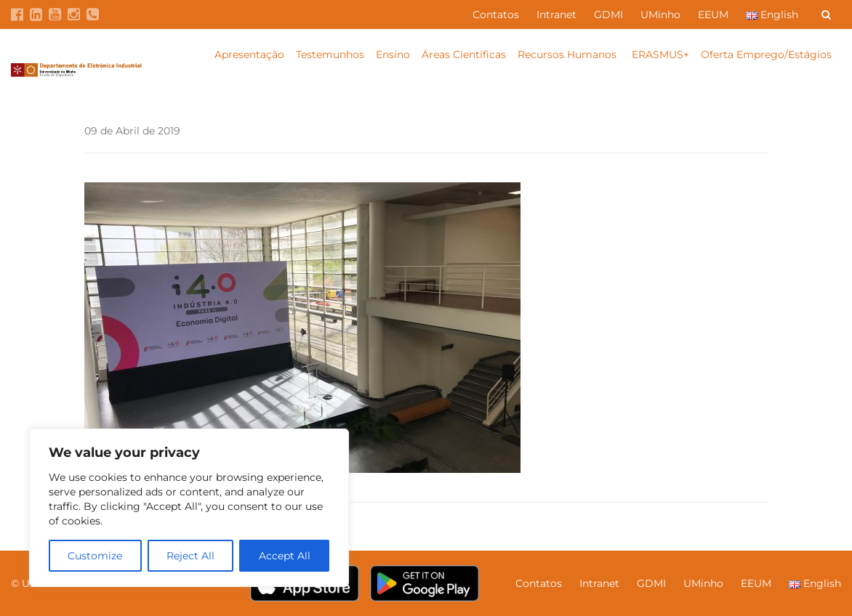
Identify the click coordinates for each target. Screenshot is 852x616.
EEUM (713, 15)
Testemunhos (330, 54)
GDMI (608, 15)
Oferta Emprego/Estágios (768, 54)
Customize (95, 556)
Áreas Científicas (464, 54)
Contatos (496, 15)
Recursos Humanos (568, 54)
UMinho (660, 15)
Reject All (190, 556)
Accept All (285, 556)
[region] (189, 508)
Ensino (393, 54)
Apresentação (249, 54)
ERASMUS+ (660, 54)
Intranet (556, 15)
